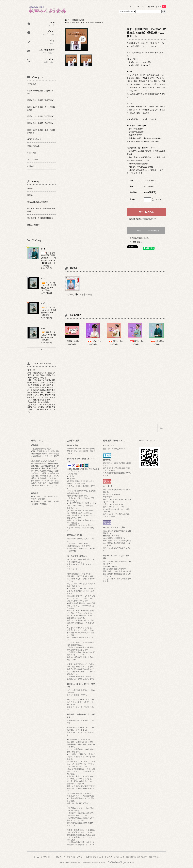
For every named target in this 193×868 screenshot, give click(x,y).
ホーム (36, 857)
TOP (67, 20)
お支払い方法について (95, 857)
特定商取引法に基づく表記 (136, 857)
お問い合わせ (60, 857)
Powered (117, 862)
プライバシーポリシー (76, 857)
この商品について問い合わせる (146, 231)
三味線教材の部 (78, 20)
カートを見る (158, 7)
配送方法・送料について (115, 857)
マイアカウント (139, 7)
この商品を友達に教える (139, 238)
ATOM (157, 857)
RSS (150, 857)
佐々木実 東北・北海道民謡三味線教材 (88, 22)
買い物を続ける (136, 242)
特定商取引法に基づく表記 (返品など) (141, 219)
